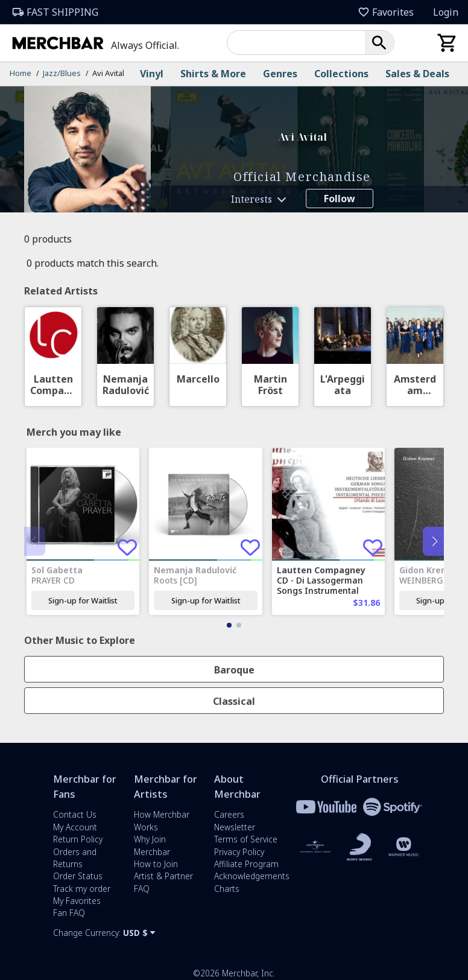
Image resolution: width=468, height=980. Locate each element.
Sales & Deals (417, 74)
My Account (75, 827)
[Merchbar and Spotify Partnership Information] (393, 807)
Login (446, 12)
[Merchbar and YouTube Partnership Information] (326, 807)
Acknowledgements (252, 876)
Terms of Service (246, 839)
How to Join (156, 864)
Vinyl (152, 74)
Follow (340, 199)
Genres (280, 74)
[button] (379, 43)
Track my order (82, 889)
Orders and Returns (75, 858)
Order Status (78, 876)
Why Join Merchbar (152, 845)
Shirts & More (213, 74)
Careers (229, 814)
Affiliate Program (246, 864)
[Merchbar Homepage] (60, 43)
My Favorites (77, 901)
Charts (227, 889)
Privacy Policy (239, 852)
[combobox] (301, 43)
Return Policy (78, 839)
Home (21, 73)
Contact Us (75, 814)
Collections (341, 74)
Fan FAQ (69, 913)
